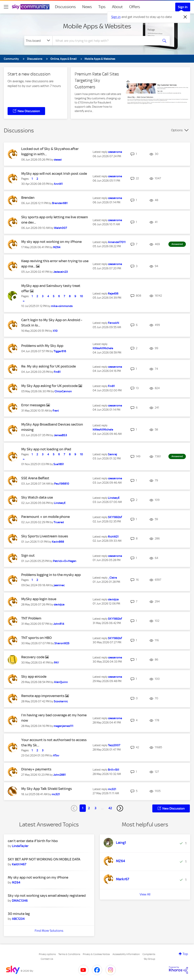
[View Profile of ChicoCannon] (63, 391)
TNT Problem (31, 618)
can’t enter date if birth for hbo (33, 841)
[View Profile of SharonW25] (62, 643)
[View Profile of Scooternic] (61, 701)
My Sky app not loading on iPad (46, 449)
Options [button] (177, 130)
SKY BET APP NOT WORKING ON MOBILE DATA (44, 859)
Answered (177, 244)
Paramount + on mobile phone (45, 517)
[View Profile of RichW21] (113, 537)
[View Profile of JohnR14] (59, 624)
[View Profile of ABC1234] (18, 919)
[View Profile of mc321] (56, 794)
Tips (102, 7)
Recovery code (33, 657)
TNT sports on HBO (36, 638)
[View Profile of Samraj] (113, 454)
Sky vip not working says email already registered (47, 896)
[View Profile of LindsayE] (60, 503)
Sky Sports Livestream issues (45, 536)
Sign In (183, 7)
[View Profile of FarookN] (114, 323)
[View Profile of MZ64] (57, 247)
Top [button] (185, 954)
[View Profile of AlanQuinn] (61, 682)
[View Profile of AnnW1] (58, 184)
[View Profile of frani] (56, 411)
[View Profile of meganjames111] (63, 726)
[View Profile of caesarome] (115, 152)
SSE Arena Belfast (35, 478)
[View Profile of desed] (58, 160)
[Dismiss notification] (185, 17)
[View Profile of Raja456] (113, 294)
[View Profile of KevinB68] (58, 542)
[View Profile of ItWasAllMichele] (103, 348)
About (117, 7)
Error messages (34, 405)
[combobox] (105, 41)
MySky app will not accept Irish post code (54, 174)
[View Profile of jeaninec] (59, 585)
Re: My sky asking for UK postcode (48, 366)
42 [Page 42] (110, 808)
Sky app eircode (34, 677)
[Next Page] (120, 808)
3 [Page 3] (95, 808)
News (87, 7)
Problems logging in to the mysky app (51, 575)
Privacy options (47, 954)
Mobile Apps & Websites (97, 26)
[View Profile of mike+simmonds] (62, 306)
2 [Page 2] (89, 808)
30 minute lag (19, 914)
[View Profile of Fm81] (57, 372)
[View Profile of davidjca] (59, 605)
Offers (135, 7)
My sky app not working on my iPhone (51, 242)
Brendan (28, 198)
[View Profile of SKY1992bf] (115, 517)
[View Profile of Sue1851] (59, 464)
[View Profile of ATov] (56, 755)
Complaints (149, 954)
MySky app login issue (39, 599)
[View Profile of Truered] (59, 522)
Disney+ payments (36, 769)
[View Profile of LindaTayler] (20, 846)
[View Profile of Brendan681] (60, 203)
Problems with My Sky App (42, 346)
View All (145, 894)
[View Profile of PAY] (56, 663)
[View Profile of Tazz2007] (114, 745)
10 (81, 296)
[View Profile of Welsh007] (61, 228)
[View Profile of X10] (55, 331)
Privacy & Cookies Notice (96, 954)
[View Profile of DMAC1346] (20, 901)
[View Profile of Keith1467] (19, 864)
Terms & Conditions (69, 954)
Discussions (65, 7)
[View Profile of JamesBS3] (60, 435)
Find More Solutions (49, 931)
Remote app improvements (43, 696)
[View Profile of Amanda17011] (117, 242)
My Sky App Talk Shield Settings (47, 789)
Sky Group (149, 959)
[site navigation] (6, 7)
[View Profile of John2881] (59, 775)
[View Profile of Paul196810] (62, 484)
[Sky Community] (31, 7)
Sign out (28, 555)
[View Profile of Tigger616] (60, 351)
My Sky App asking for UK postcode (50, 386)
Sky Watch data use (37, 497)
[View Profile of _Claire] (112, 578)
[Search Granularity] (38, 41)
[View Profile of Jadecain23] (61, 272)
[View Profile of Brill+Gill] (114, 770)
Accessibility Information (126, 954)
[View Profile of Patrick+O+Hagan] (65, 561)
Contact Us (47, 959)
